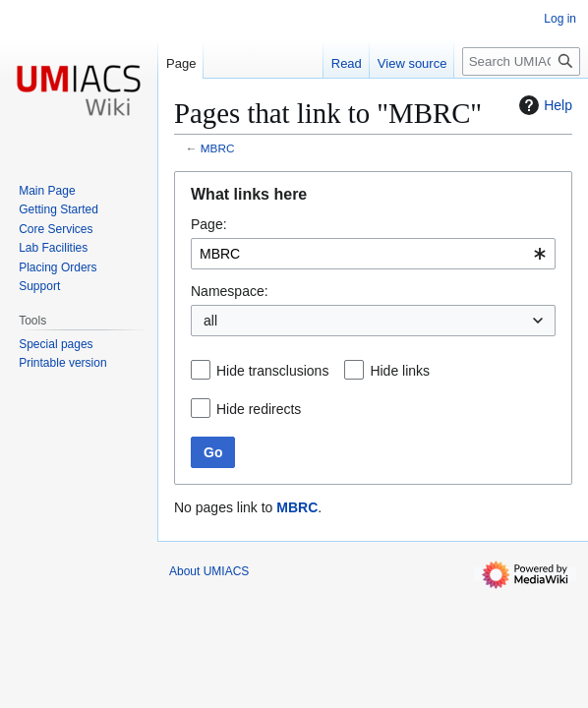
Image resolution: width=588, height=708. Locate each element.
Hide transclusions (272, 371)
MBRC (218, 148)
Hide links (400, 371)
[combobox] (373, 254)
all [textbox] (210, 321)
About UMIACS (209, 571)
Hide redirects (259, 409)
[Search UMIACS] (521, 61)
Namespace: (230, 291)
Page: (209, 224)
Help (543, 105)
